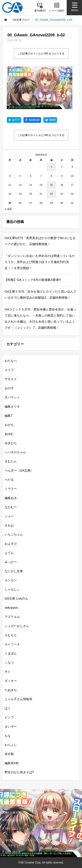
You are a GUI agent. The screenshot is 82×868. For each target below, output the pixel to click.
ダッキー (11, 681)
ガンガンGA (52, 820)
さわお (9, 525)
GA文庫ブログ (54, 805)
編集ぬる (11, 498)
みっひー (11, 562)
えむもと (11, 635)
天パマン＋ (12, 397)
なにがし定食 (14, 571)
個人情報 (49, 840)
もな (8, 736)
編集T (9, 416)
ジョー (9, 516)
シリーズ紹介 (14, 805)
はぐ (8, 708)
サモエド (11, 379)
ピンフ (9, 717)
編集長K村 (12, 763)
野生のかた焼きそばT (19, 772)
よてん (9, 553)
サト (8, 672)
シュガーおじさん (17, 626)
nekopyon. (12, 608)
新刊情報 (11, 798)
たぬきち (11, 690)
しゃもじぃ (12, 589)
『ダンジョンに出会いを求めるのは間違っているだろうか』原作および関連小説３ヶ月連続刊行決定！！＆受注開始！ (40, 262)
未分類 (9, 754)
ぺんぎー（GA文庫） (19, 470)
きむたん (11, 461)
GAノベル (51, 813)
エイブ (9, 370)
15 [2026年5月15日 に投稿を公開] (51, 185)
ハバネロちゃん (15, 452)
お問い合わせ (13, 852)
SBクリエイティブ (16, 829)
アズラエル (12, 617)
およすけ (11, 544)
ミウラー (11, 489)
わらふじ (11, 745)
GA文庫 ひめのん (16, 598)
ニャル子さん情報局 (18, 699)
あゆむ (9, 434)
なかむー (11, 507)
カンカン (11, 580)
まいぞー (11, 726)
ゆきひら (11, 443)
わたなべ (11, 361)
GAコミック (13, 820)
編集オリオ (12, 406)
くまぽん (11, 653)
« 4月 (8, 209)
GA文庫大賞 (13, 813)
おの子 (9, 388)
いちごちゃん (14, 534)
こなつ (9, 662)
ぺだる (9, 480)
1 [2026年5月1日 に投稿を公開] (51, 167)
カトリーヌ (12, 644)
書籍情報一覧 (53, 798)
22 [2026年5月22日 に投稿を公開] (51, 194)
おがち (9, 425)
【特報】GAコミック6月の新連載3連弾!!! (33, 280)
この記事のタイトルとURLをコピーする (41, 54)
